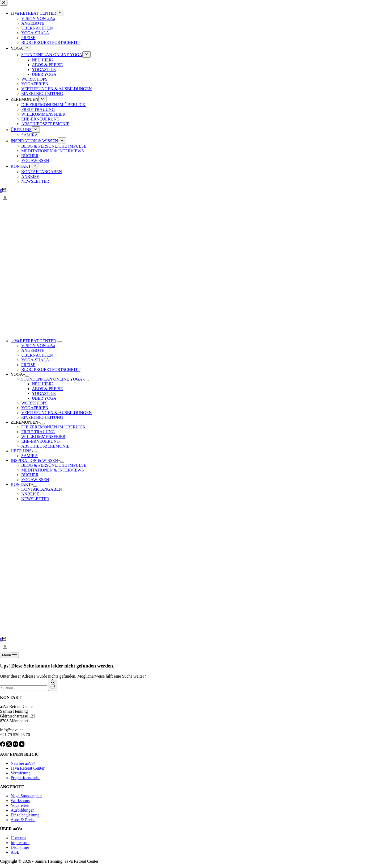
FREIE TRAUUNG (38, 432)
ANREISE (30, 494)
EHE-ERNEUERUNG (41, 441)
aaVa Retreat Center (28, 768)
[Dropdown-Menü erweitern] (60, 342)
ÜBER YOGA (44, 398)
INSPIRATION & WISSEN (35, 460)
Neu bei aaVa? (23, 763)
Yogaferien (20, 805)
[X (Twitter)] (10, 745)
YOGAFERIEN (35, 408)
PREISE (28, 365)
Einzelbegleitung (25, 815)
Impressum (20, 843)
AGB (15, 852)
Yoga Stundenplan (26, 796)
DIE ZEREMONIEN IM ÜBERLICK (53, 427)
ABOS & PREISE (47, 389)
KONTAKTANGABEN (42, 489)
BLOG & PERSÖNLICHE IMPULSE (54, 465)
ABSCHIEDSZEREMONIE (45, 446)
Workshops (20, 801)
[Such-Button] (53, 685)
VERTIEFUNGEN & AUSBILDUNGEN (57, 413)
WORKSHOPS (34, 403)
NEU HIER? (43, 384)
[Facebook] (3, 745)
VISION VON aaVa (38, 346)
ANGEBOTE (33, 350)
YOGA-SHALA (35, 360)
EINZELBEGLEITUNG (42, 417)
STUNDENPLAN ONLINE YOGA (53, 379)
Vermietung (21, 773)
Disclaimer (20, 847)
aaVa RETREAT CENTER (34, 341)
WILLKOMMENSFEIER (43, 437)
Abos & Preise (23, 820)
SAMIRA (29, 456)
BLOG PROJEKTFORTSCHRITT (51, 370)
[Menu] (9, 655)
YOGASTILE (44, 393)
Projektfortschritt (25, 778)
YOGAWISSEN (35, 480)
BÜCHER (30, 475)
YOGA (18, 374)
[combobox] (24, 688)
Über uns (18, 838)
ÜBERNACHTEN (37, 355)
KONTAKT (22, 484)
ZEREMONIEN (25, 422)
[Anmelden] (193, 198)
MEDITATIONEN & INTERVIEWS (53, 470)
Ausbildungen (23, 810)
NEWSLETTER (35, 499)
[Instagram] (16, 745)
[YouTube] (22, 745)
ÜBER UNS (22, 451)
